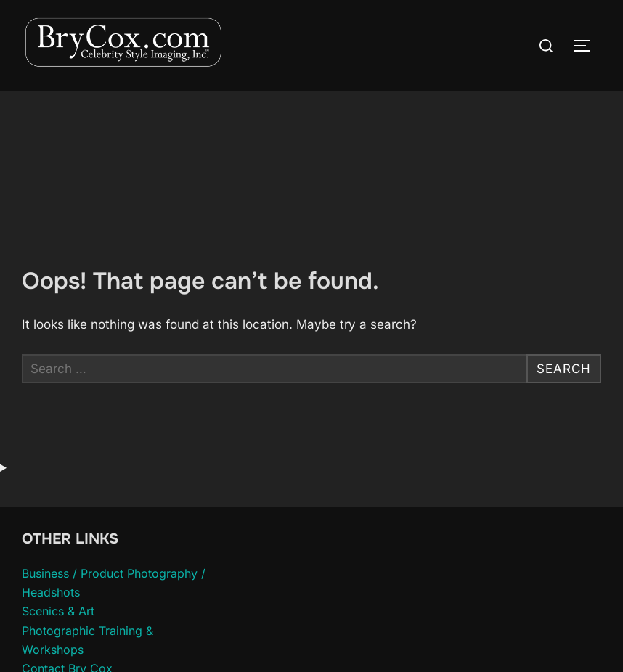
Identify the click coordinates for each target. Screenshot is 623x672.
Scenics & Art (58, 611)
